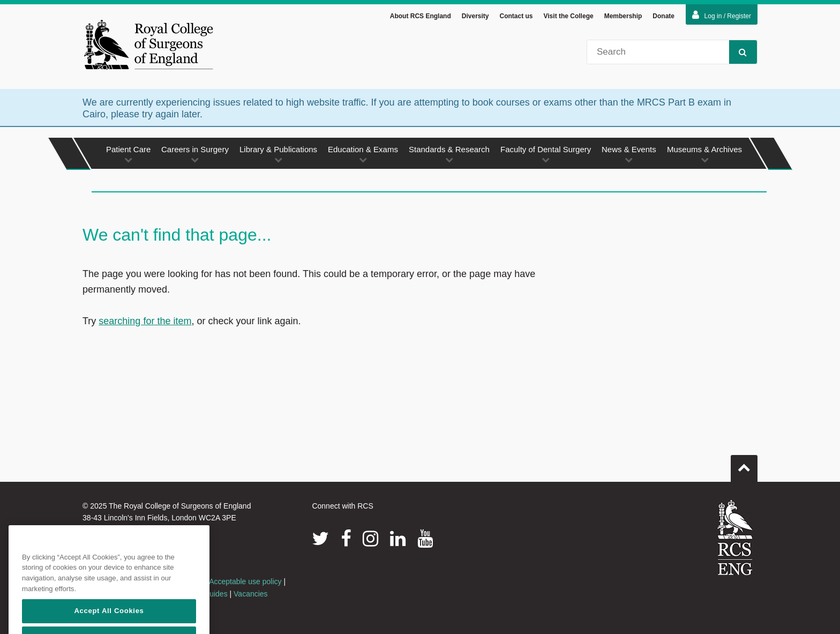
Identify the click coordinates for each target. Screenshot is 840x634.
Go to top (744, 466)
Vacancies (251, 595)
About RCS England (421, 18)
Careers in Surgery (195, 156)
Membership (623, 18)
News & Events (629, 156)
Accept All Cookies (109, 621)
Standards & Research (449, 156)
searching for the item (145, 323)
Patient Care (128, 156)
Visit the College (569, 18)
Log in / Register (722, 17)
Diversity (475, 18)
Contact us (516, 18)
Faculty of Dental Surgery (546, 156)
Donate (663, 18)
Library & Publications (278, 156)
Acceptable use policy (245, 584)
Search (738, 53)
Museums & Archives (704, 156)
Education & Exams (363, 156)
